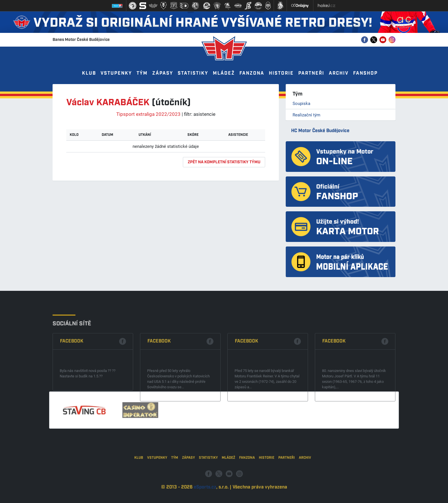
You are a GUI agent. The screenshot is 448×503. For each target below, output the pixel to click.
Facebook (72, 366)
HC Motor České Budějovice (320, 131)
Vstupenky (116, 73)
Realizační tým (306, 115)
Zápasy (163, 73)
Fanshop (365, 73)
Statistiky (193, 73)
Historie (281, 73)
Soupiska (301, 103)
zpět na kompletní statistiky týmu (224, 162)
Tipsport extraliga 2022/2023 (148, 114)
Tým (142, 73)
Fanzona (252, 73)
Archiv (339, 73)
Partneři (311, 73)
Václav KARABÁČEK (108, 103)
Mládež (224, 73)
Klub (89, 73)
